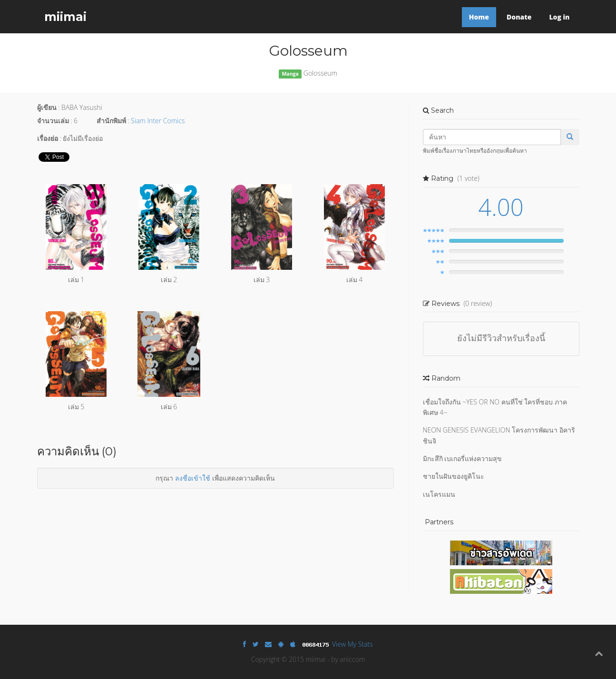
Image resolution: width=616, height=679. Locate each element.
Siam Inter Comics (158, 121)
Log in (559, 17)
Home (479, 17)
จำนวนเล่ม (53, 121)
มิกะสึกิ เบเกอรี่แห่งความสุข (463, 458)
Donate (519, 17)
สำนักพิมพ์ (111, 121)
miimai (65, 17)
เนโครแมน (439, 494)
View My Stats (352, 644)
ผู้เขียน (47, 107)
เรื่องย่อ (48, 138)
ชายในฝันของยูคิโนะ (454, 476)
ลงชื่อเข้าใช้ (193, 478)
